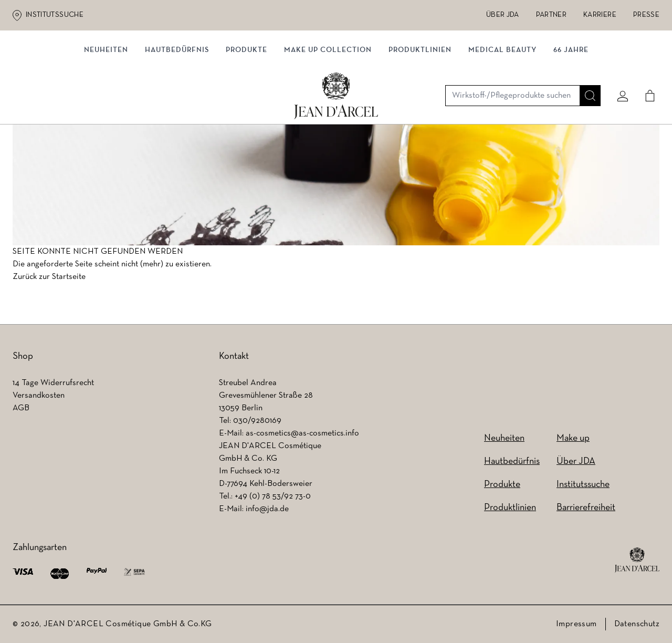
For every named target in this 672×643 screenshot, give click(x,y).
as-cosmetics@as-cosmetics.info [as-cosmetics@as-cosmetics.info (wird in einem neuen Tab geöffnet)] (302, 433)
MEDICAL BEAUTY (502, 109)
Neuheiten (504, 438)
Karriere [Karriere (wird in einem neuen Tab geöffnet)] (600, 15)
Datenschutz (637, 624)
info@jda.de (267, 509)
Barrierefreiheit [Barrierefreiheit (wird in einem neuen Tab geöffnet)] (586, 508)
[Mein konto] (619, 67)
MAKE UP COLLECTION (328, 109)
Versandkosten (39, 396)
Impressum (576, 624)
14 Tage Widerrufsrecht (53, 383)
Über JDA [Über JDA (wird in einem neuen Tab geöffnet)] (503, 15)
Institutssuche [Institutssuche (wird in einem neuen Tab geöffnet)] (55, 15)
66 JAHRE (571, 109)
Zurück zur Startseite (49, 280)
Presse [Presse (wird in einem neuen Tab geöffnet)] (646, 15)
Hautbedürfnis (177, 109)
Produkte (246, 109)
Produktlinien (420, 109)
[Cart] (646, 67)
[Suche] (586, 67)
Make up (573, 438)
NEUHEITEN (106, 109)
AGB (21, 408)
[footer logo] (637, 560)
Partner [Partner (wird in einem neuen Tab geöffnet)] (551, 15)
